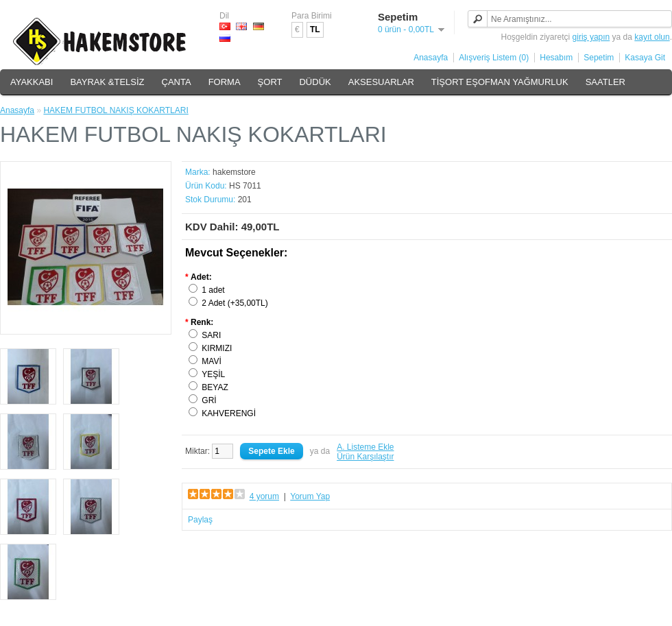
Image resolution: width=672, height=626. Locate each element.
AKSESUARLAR (381, 82)
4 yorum (264, 496)
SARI (211, 335)
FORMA (225, 82)
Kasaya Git (645, 58)
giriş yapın (591, 37)
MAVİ (211, 361)
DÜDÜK (315, 82)
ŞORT (270, 82)
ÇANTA (177, 82)
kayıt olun (652, 37)
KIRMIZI (217, 348)
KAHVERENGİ (229, 413)
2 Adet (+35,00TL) (235, 303)
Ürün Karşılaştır (365, 457)
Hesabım (556, 58)
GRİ (209, 400)
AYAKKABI (32, 82)
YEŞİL (213, 374)
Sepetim (599, 58)
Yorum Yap (310, 496)
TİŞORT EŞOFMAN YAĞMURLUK (500, 82)
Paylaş (200, 520)
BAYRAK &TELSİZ (107, 82)
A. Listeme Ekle (365, 447)
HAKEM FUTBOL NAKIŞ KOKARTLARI (116, 110)
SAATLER (605, 82)
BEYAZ (215, 387)
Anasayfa (431, 58)
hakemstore (234, 172)
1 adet (213, 290)
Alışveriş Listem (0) (494, 58)
